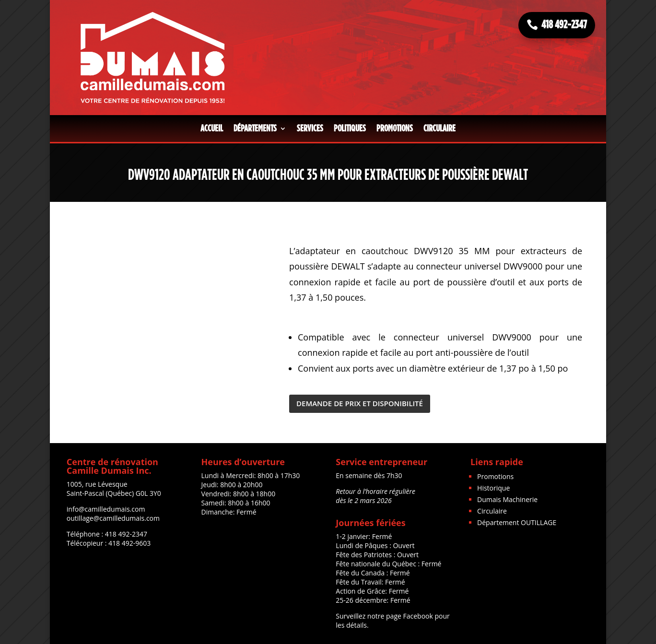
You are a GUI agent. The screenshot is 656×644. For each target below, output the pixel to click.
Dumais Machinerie (507, 499)
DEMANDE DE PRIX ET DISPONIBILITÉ (360, 403)
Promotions (395, 129)
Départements (255, 129)
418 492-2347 (564, 25)
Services (310, 129)
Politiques (350, 129)
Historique (493, 488)
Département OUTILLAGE (517, 522)
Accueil (212, 129)
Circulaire (439, 129)
